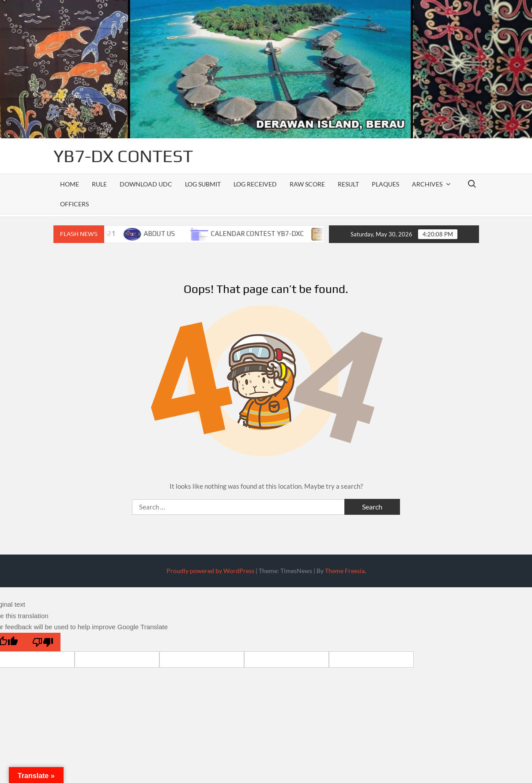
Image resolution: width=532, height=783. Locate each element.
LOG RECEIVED (255, 184)
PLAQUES (385, 184)
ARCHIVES (427, 184)
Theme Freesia (345, 571)
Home (70, 184)
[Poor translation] (43, 642)
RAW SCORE (307, 184)
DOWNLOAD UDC (146, 184)
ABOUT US (163, 234)
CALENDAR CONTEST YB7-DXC (261, 234)
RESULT (348, 184)
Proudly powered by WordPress (210, 571)
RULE (99, 184)
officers (74, 204)
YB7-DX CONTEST (123, 156)
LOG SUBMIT (203, 184)
